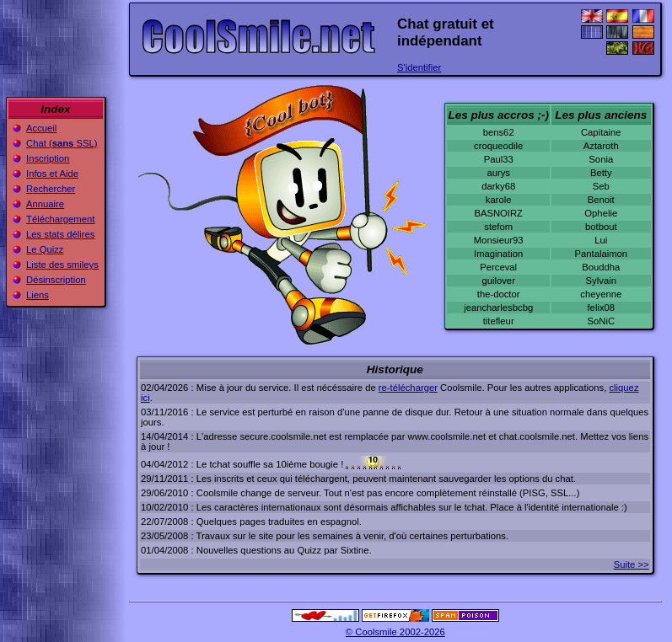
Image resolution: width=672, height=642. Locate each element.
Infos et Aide (52, 174)
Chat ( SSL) (62, 143)
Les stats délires (60, 234)
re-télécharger (408, 388)
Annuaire (45, 204)
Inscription (48, 158)
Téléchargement (60, 219)
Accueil (41, 128)
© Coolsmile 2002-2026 (395, 632)
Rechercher (51, 189)
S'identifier (419, 67)
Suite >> (632, 564)
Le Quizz (45, 249)
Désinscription (56, 280)
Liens (38, 295)
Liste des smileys (62, 265)
